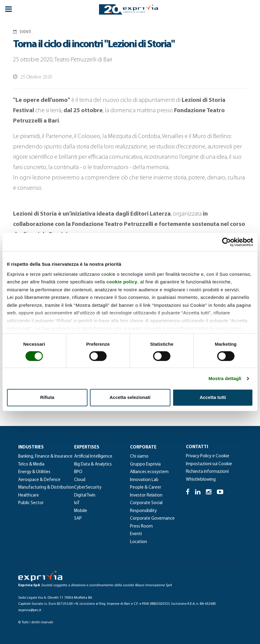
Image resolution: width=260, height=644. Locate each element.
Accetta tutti (213, 397)
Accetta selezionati (130, 397)
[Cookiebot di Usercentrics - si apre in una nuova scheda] (226, 242)
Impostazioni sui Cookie (209, 464)
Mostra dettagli (225, 378)
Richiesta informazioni (207, 472)
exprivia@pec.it (30, 610)
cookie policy (122, 282)
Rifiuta (47, 397)
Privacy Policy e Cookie (208, 456)
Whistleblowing (201, 480)
